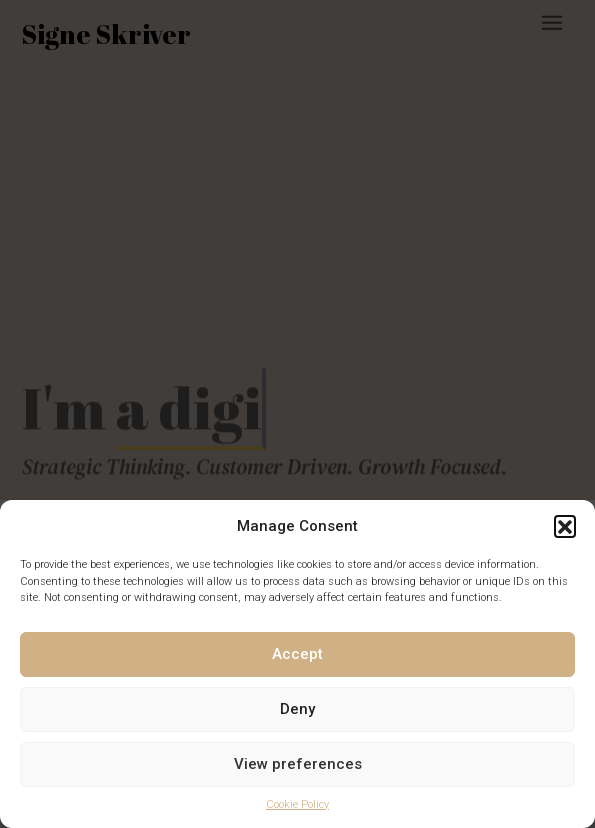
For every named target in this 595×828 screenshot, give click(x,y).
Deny (297, 709)
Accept (297, 654)
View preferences (298, 764)
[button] (565, 526)
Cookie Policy (297, 804)
